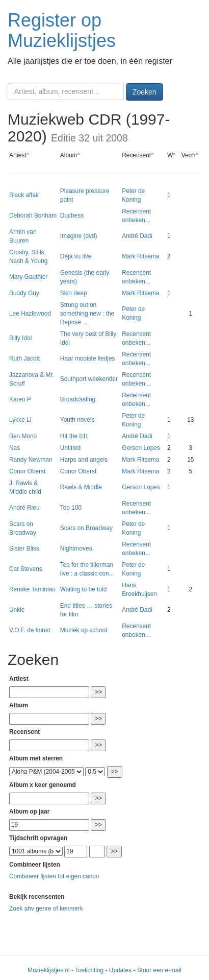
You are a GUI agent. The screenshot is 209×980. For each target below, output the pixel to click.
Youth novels (77, 420)
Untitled (70, 448)
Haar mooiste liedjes (88, 358)
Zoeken (145, 92)
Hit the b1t (74, 436)
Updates (120, 970)
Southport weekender (89, 379)
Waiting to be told (83, 589)
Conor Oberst (27, 471)
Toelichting (89, 970)
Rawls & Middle (81, 487)
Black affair (24, 195)
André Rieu (24, 508)
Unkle (17, 610)
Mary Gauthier (28, 277)
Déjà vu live (76, 256)
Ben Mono (23, 436)
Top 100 (71, 508)
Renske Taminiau (32, 589)
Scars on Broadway (86, 528)
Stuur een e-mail (159, 970)
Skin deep (74, 293)
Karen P (20, 399)
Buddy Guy (24, 293)
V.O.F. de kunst (30, 630)
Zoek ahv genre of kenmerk (46, 909)
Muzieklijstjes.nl (49, 970)
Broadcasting (78, 399)
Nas (15, 448)
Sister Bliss (24, 548)
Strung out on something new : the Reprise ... (87, 314)
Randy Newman (31, 460)
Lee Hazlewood (30, 314)
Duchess (72, 216)
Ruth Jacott (24, 358)
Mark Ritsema (140, 256)
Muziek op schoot (84, 630)
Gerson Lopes (141, 448)
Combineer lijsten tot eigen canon (54, 876)
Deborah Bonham (33, 216)
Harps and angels (84, 460)
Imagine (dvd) (79, 236)
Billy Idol (20, 338)
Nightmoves (76, 548)
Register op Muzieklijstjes (62, 30)
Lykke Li (20, 420)
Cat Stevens (26, 569)
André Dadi (137, 236)
